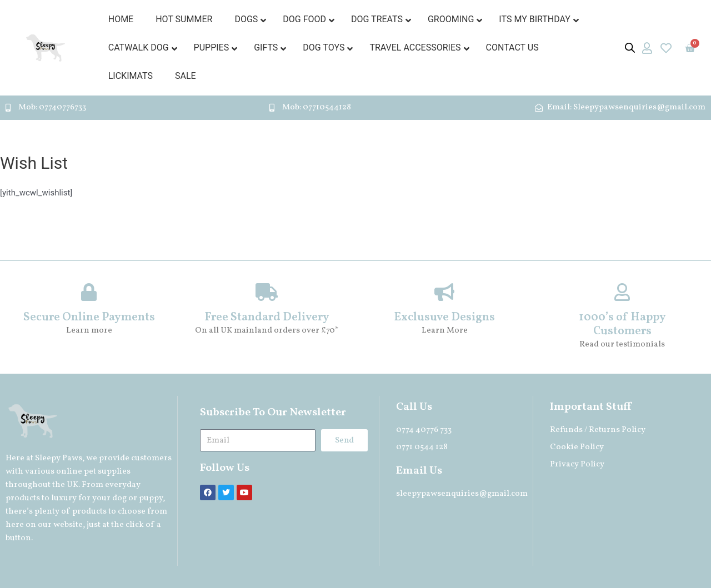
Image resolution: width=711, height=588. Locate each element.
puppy (151, 498)
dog (119, 498)
